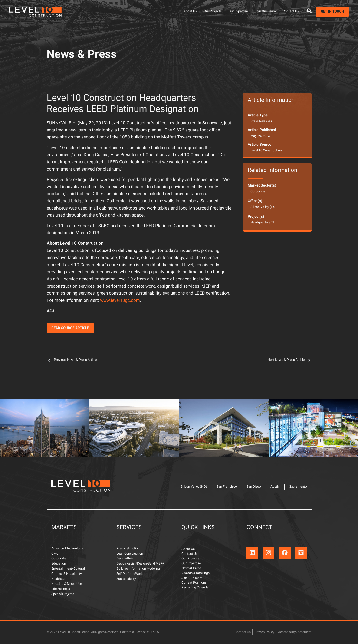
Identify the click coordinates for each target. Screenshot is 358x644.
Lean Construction (130, 554)
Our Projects (213, 11)
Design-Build (125, 559)
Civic (55, 554)
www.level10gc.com (120, 301)
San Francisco (227, 487)
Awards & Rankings (195, 573)
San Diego (254, 487)
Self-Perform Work (130, 574)
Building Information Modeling (138, 569)
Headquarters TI (262, 223)
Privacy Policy (264, 632)
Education (59, 564)
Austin (275, 487)
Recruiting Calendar (196, 588)
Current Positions (194, 583)
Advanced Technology (67, 549)
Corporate (258, 192)
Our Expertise (238, 11)
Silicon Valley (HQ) (264, 207)
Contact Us (291, 11)
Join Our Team (265, 11)
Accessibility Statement (295, 632)
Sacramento (298, 487)
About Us (190, 11)
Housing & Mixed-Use (67, 584)
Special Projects (63, 594)
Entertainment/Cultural (68, 569)
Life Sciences (61, 589)
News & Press (82, 55)
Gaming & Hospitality (67, 574)
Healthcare (59, 579)
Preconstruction (128, 549)
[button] (70, 328)
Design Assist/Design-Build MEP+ (140, 564)
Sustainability (126, 579)
